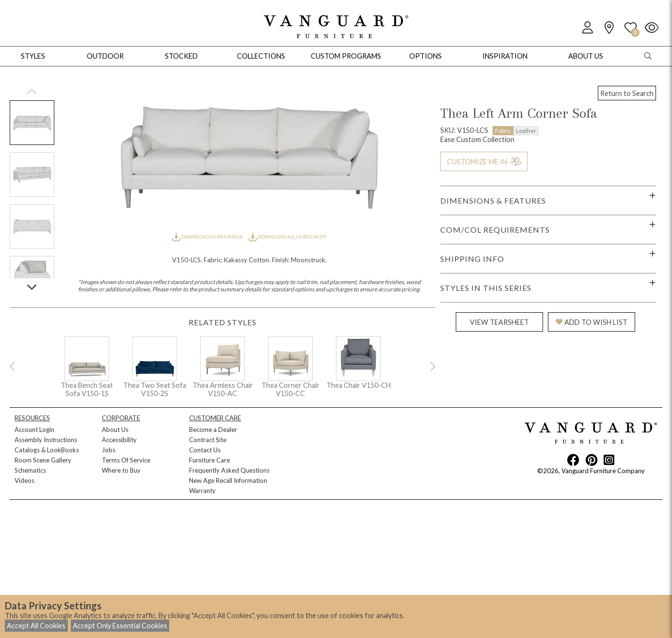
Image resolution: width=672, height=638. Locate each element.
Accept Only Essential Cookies (120, 626)
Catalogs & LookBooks (47, 450)
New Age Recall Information (228, 480)
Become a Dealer (213, 430)
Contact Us (205, 450)
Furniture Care (209, 460)
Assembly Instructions (46, 440)
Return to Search (627, 93)
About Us (115, 430)
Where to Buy (121, 470)
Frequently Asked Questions (229, 470)
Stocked (181, 56)
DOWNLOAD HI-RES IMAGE (208, 237)
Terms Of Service (126, 460)
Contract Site (208, 440)
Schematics (30, 470)
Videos (24, 480)
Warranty (202, 491)
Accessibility (119, 440)
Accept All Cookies (36, 626)
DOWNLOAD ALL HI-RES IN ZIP (288, 237)
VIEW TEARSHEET (499, 322)
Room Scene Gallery (43, 460)
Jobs (109, 450)
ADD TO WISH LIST (592, 322)
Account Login (34, 430)
